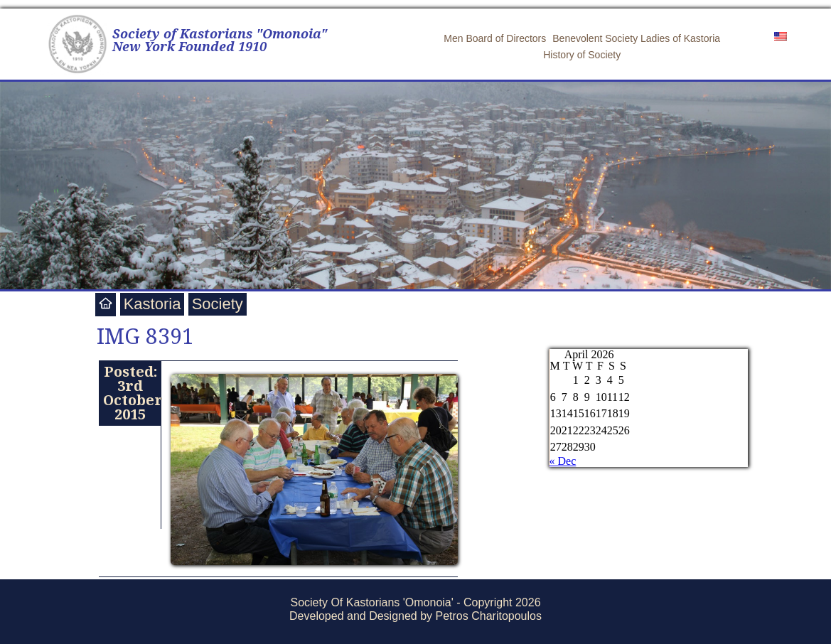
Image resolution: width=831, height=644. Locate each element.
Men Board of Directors (495, 38)
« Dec (563, 461)
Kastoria (152, 304)
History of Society (582, 55)
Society (218, 304)
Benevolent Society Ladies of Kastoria (636, 38)
